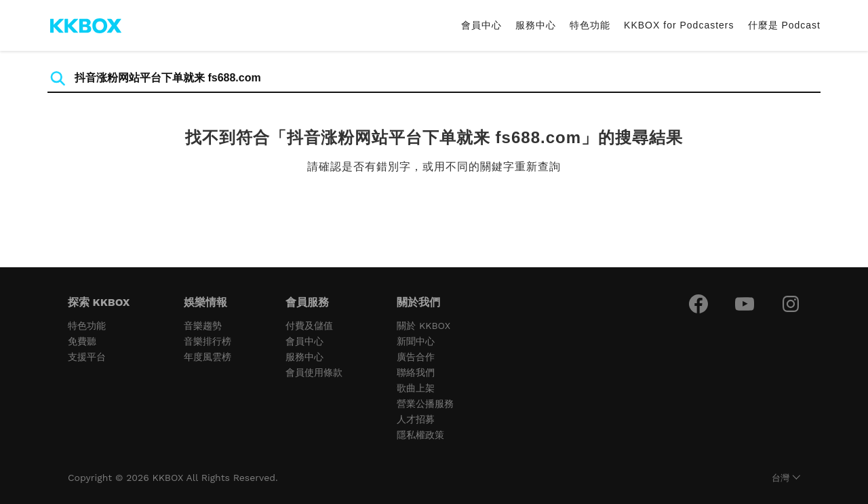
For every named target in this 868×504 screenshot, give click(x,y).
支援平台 (87, 357)
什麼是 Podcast (784, 25)
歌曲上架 (416, 388)
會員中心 (481, 25)
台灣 (781, 478)
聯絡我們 (416, 372)
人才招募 (416, 419)
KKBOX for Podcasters (679, 25)
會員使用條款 (314, 372)
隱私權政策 (420, 435)
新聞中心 (416, 341)
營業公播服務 (425, 404)
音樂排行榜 (208, 341)
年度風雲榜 (208, 357)
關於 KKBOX (423, 326)
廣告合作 (416, 357)
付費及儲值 (309, 326)
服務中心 (536, 25)
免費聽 (82, 341)
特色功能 (590, 25)
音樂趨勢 (203, 326)
